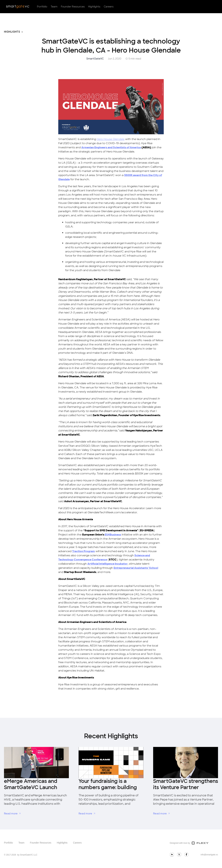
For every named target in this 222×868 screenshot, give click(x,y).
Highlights (94, 7)
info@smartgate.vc (209, 855)
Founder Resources (73, 7)
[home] (18, 7)
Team (54, 7)
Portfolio (42, 7)
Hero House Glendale (111, 139)
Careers (109, 7)
